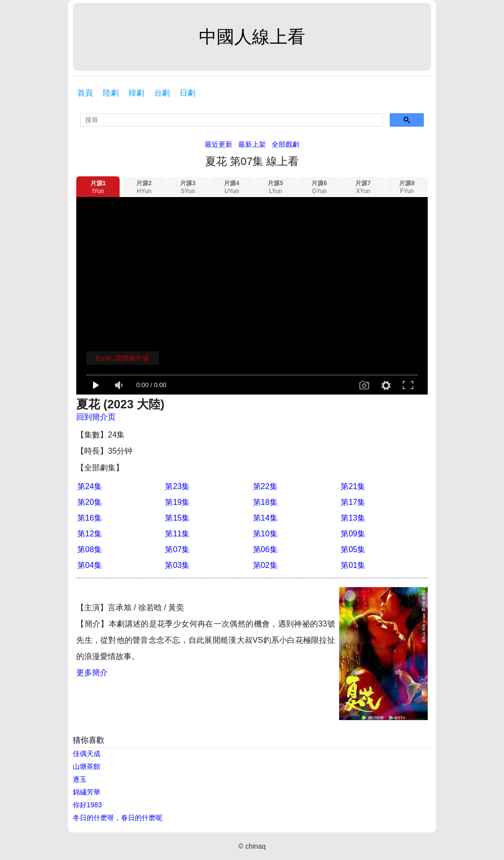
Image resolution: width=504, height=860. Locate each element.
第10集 (265, 534)
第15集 (177, 518)
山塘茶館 (87, 766)
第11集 (177, 534)
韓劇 (136, 93)
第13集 (353, 518)
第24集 (90, 486)
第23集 (177, 486)
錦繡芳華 (87, 792)
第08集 (90, 549)
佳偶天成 (87, 754)
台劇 (162, 93)
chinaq (255, 846)
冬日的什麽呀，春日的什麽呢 (118, 818)
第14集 (265, 518)
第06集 (265, 549)
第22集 (265, 486)
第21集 (353, 486)
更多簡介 (92, 673)
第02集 (265, 565)
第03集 (177, 565)
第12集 (90, 534)
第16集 (90, 518)
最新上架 (252, 144)
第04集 (90, 565)
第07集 (177, 549)
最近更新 (219, 144)
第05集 (353, 549)
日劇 (188, 93)
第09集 (353, 534)
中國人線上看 (252, 37)
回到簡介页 (96, 417)
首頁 (85, 93)
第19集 (177, 502)
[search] (232, 120)
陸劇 (111, 93)
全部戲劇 (285, 144)
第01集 (353, 565)
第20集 (90, 502)
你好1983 (87, 805)
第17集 (353, 502)
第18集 (265, 502)
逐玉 (80, 779)
